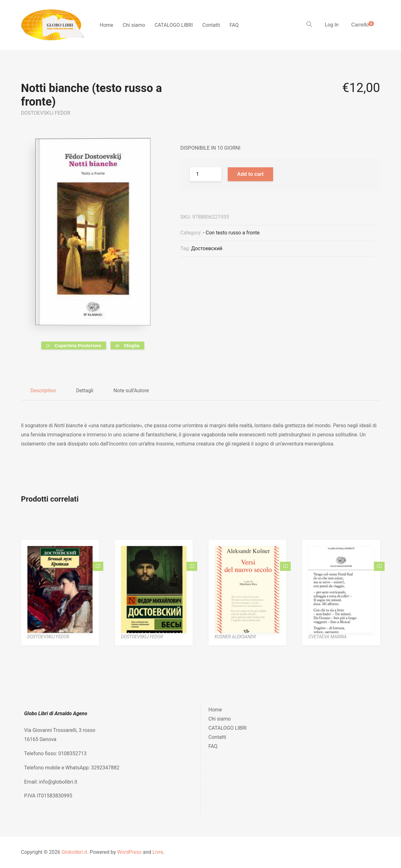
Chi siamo (134, 25)
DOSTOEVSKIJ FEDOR (46, 113)
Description (43, 391)
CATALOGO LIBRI (174, 25)
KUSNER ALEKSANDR (235, 637)
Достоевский (207, 248)
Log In (332, 25)
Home (107, 25)
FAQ (234, 25)
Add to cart (250, 174)
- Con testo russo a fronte (231, 233)
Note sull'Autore (131, 391)
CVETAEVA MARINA (327, 637)
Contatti (211, 25)
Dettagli (85, 391)
